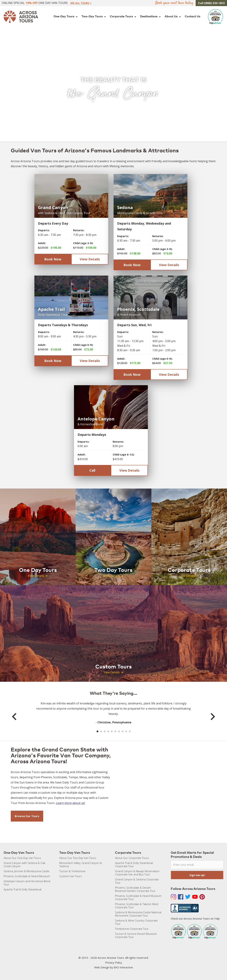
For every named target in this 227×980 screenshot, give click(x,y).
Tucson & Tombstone (72, 871)
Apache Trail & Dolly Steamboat (23, 889)
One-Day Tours (66, 17)
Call (92, 470)
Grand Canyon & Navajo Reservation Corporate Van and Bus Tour (137, 873)
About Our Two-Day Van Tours (78, 858)
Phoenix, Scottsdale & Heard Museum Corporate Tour (138, 897)
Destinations (151, 17)
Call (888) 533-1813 (211, 3)
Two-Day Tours (94, 17)
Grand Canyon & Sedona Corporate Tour (137, 881)
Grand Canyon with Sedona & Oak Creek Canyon (24, 864)
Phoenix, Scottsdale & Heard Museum (27, 876)
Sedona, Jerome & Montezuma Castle (26, 871)
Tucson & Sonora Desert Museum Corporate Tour (136, 935)
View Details (90, 259)
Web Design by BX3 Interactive (114, 967)
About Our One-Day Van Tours (22, 858)
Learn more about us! (70, 803)
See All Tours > (81, 3)
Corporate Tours (124, 17)
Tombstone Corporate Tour (132, 929)
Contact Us (193, 16)
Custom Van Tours (71, 876)
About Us (173, 17)
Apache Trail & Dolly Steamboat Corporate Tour (134, 864)
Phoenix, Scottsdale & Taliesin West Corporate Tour (137, 906)
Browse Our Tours (27, 816)
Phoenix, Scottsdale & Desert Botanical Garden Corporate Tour (135, 889)
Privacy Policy (114, 962)
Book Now (53, 259)
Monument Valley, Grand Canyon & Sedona (81, 864)
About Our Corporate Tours (132, 858)
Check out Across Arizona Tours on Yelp (195, 918)
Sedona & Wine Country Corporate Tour (136, 922)
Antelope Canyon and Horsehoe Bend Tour (27, 883)
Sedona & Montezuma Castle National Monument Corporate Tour (138, 914)
